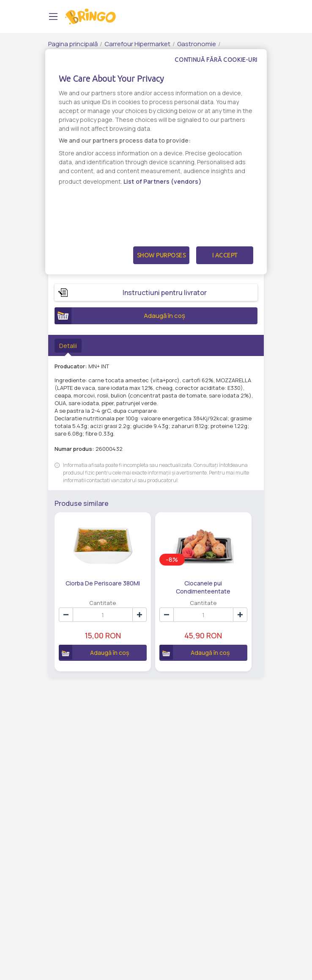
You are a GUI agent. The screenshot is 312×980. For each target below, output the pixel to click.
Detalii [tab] (68, 346)
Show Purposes (161, 255)
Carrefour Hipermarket (137, 44)
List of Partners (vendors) (163, 181)
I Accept (225, 255)
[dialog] (156, 162)
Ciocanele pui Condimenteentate (193, 587)
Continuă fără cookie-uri (216, 60)
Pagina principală (73, 44)
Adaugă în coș (120, 316)
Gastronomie (197, 44)
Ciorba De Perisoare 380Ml (99, 583)
